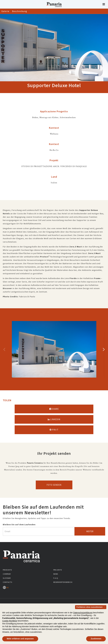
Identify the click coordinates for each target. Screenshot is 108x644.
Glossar (7, 578)
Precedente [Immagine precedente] (4, 349)
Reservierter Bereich (63, 582)
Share (54, 409)
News (56, 574)
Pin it (54, 430)
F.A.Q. (56, 578)
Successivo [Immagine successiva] (104, 349)
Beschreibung (20, 11)
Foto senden (54, 485)
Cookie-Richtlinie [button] (10, 625)
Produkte (7, 570)
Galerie (5, 11)
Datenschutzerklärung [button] (83, 616)
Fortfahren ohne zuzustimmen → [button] (91, 611)
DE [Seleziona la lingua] (6, 588)
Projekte (58, 570)
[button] (104, 4)
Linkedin (54, 419)
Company (7, 574)
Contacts (7, 582)
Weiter (90, 531)
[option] (54, 349)
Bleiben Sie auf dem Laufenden (19, 525)
